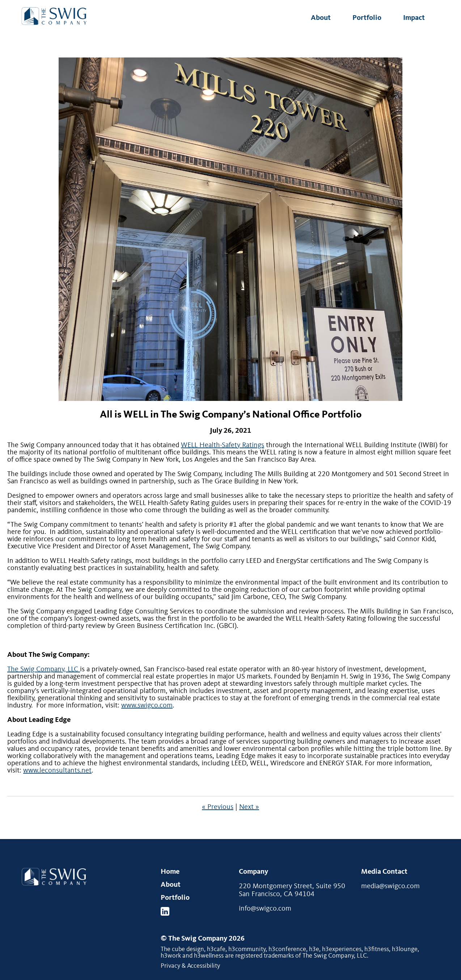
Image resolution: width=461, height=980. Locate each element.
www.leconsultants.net (57, 771)
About (321, 18)
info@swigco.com (265, 909)
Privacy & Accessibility (190, 966)
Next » (249, 807)
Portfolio (367, 18)
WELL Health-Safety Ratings (223, 445)
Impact (414, 18)
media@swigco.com (390, 886)
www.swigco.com (147, 706)
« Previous (218, 807)
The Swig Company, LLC (44, 669)
